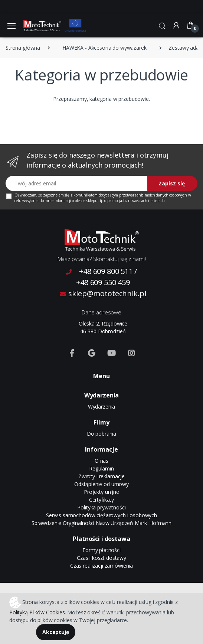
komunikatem (85, 195)
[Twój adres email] (77, 183)
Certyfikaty (101, 500)
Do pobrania (101, 434)
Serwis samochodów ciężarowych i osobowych (101, 515)
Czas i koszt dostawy (101, 558)
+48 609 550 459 (103, 282)
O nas (101, 461)
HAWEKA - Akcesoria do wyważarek (104, 48)
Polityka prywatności (101, 507)
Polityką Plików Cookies (37, 612)
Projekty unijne (101, 492)
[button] (162, 25)
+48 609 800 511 (106, 271)
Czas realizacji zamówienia (101, 566)
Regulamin (101, 468)
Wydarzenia (102, 407)
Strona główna (23, 48)
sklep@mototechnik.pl (103, 293)
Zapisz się (172, 183)
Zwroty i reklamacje (101, 476)
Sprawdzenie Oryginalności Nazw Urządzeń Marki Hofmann (101, 523)
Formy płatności (101, 550)
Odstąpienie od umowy (101, 484)
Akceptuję (56, 632)
